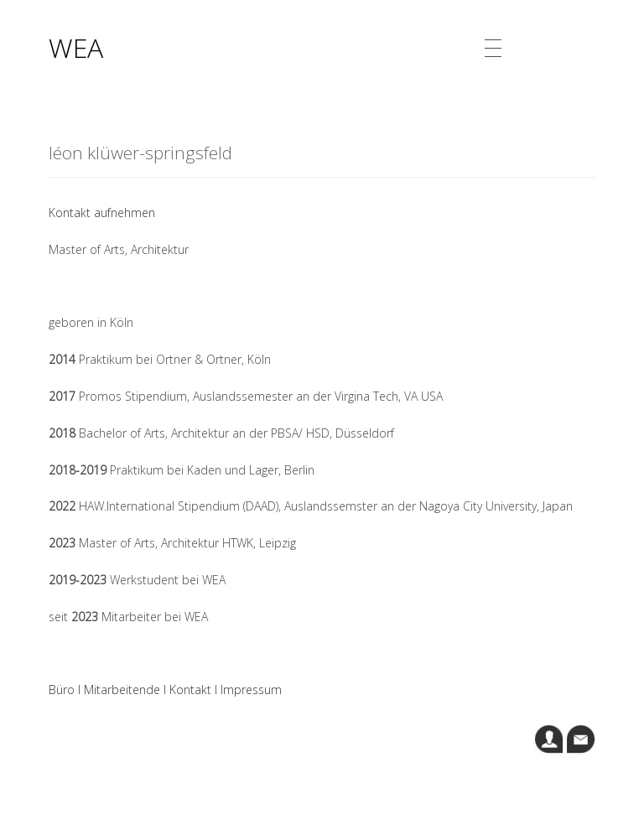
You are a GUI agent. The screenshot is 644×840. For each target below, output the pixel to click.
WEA (76, 47)
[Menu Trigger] (493, 48)
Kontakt (190, 690)
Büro (62, 690)
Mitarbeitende (122, 690)
